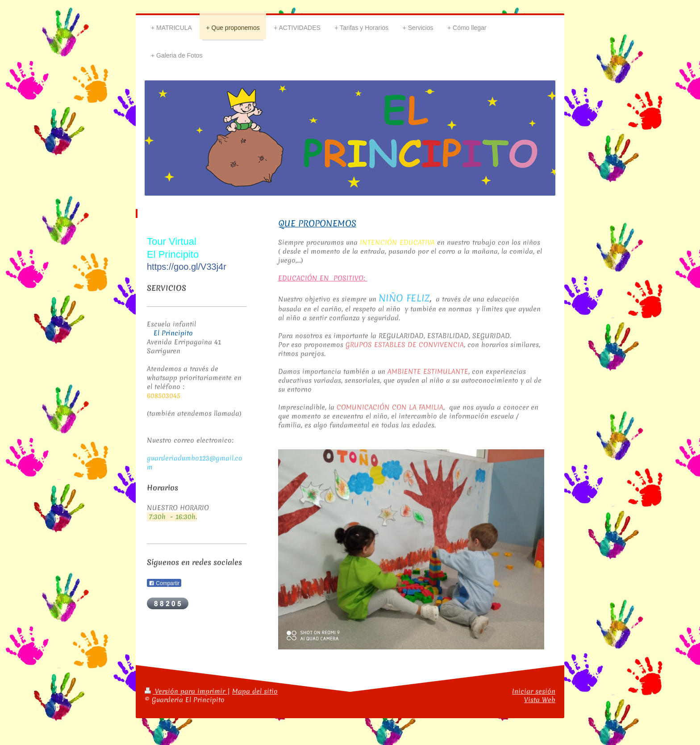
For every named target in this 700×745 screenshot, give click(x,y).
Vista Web (540, 700)
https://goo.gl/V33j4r (187, 267)
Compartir (164, 583)
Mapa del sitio (255, 691)
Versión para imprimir (186, 691)
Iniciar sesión (534, 691)
